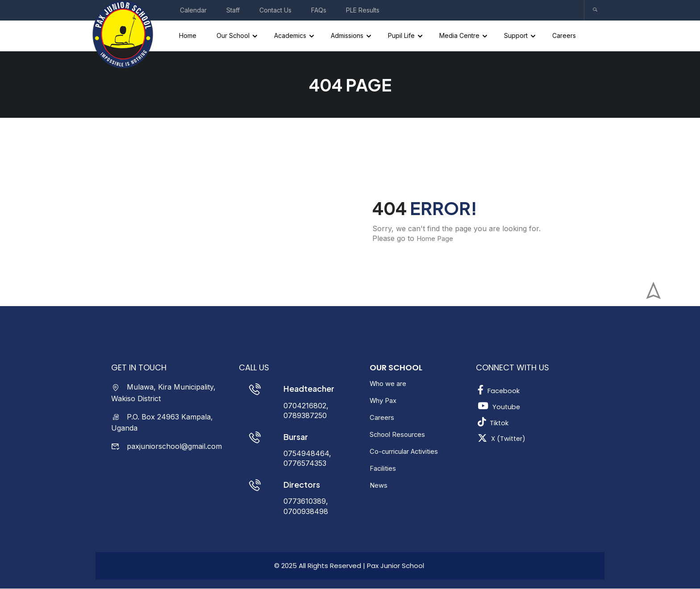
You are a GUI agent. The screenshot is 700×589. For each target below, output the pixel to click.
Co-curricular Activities (408, 452)
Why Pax (385, 401)
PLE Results (363, 10)
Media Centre (460, 36)
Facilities (384, 469)
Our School (234, 36)
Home (189, 36)
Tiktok (494, 423)
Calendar (193, 10)
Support (517, 36)
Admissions (348, 36)
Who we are (390, 384)
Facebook (500, 390)
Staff (233, 10)
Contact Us (275, 10)
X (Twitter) (504, 439)
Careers (565, 36)
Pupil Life (402, 36)
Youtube (500, 406)
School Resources (401, 435)
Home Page (436, 239)
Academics (291, 36)
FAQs (319, 10)
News (379, 486)
